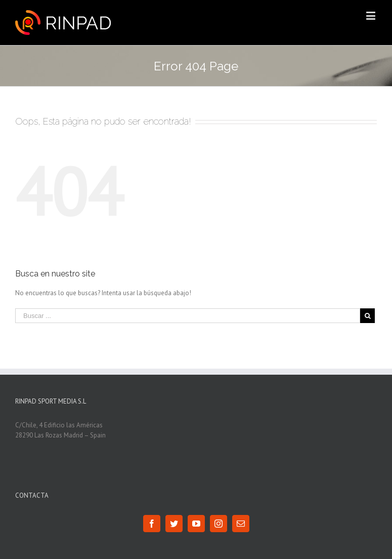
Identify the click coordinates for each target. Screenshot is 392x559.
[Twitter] (174, 524)
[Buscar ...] (188, 316)
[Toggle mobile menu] (372, 15)
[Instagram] (219, 524)
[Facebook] (152, 524)
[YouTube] (196, 524)
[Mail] (241, 524)
